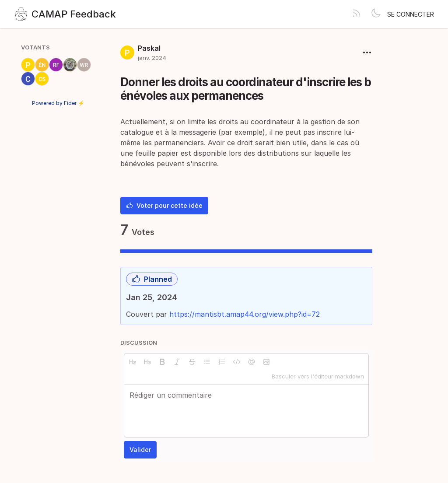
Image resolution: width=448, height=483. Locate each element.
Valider (140, 450)
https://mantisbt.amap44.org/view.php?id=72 (245, 314)
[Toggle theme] (376, 14)
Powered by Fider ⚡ (58, 103)
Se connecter (411, 14)
